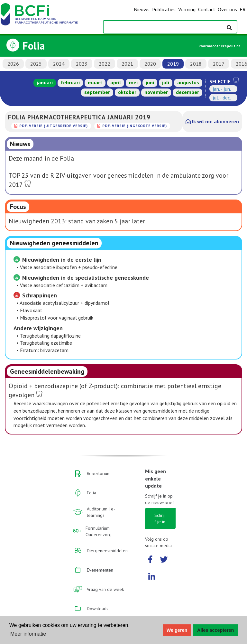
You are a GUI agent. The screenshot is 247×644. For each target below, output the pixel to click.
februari (70, 82)
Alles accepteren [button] (215, 630)
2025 (36, 64)
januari (45, 82)
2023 (82, 64)
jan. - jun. (222, 89)
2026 (13, 64)
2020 (150, 64)
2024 (59, 64)
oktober (127, 92)
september (97, 92)
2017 (219, 64)
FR (243, 9)
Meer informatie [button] (28, 634)
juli (166, 82)
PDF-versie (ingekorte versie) (135, 126)
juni (150, 82)
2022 (105, 64)
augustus (188, 82)
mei (133, 82)
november (156, 92)
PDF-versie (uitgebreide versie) (54, 126)
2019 (173, 64)
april (116, 82)
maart (95, 82)
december (188, 92)
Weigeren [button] (177, 630)
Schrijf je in (160, 518)
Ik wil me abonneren (212, 121)
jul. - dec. (222, 98)
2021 (127, 64)
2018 (196, 64)
